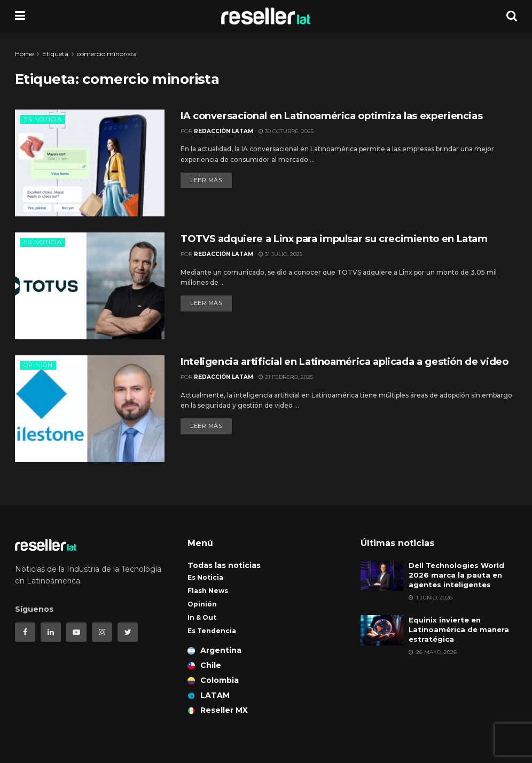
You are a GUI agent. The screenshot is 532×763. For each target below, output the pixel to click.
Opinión (38, 365)
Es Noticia (43, 119)
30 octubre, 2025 (286, 131)
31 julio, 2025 (280, 254)
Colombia (213, 680)
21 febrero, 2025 (286, 377)
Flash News (208, 591)
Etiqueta (55, 54)
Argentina (214, 650)
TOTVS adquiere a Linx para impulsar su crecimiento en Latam (334, 239)
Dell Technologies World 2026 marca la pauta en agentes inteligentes (456, 575)
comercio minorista (107, 54)
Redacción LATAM (224, 131)
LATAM (209, 695)
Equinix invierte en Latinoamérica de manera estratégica (459, 629)
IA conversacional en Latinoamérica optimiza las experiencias (331, 116)
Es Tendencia (212, 631)
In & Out (202, 617)
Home (24, 54)
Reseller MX (218, 710)
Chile (204, 665)
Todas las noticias (224, 565)
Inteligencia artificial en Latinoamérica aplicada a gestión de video (345, 362)
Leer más (206, 180)
